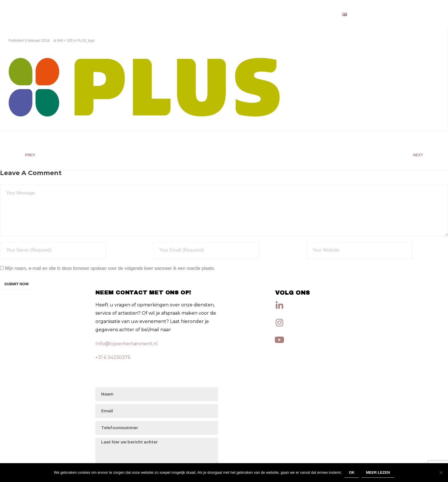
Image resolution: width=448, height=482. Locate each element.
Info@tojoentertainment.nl (127, 344)
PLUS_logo (86, 41)
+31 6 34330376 (113, 357)
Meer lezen (378, 472)
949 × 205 (65, 41)
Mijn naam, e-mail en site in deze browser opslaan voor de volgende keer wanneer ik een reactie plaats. (110, 268)
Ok (352, 472)
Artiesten (321, 14)
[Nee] (441, 473)
